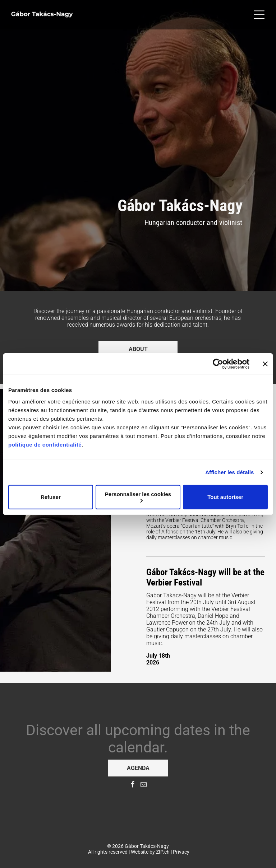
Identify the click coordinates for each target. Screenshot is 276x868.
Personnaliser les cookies (138, 497)
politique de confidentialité (45, 444)
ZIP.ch (163, 852)
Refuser (51, 497)
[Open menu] (259, 15)
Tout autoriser (225, 497)
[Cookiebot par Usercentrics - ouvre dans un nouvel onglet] (218, 364)
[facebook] (133, 785)
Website (140, 852)
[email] (144, 785)
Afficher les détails (229, 472)
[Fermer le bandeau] (265, 364)
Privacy (181, 852)
